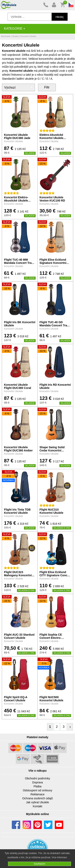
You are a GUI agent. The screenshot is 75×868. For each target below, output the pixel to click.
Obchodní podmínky (37, 778)
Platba (38, 786)
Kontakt (37, 806)
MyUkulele (6, 36)
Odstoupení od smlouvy (37, 790)
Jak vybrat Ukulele (37, 802)
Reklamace (37, 794)
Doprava (37, 782)
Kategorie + (15, 29)
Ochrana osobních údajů (37, 798)
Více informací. (60, 857)
